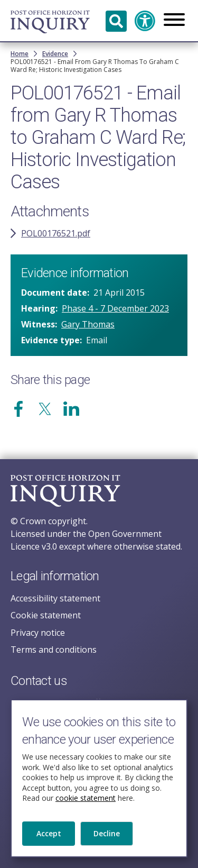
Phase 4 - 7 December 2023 (115, 308)
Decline (107, 835)
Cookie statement (46, 615)
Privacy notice (38, 633)
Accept (49, 835)
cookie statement (86, 800)
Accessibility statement (55, 598)
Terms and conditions (54, 650)
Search (116, 21)
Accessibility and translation (145, 21)
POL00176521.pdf (56, 233)
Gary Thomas (88, 324)
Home (20, 54)
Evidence (55, 54)
